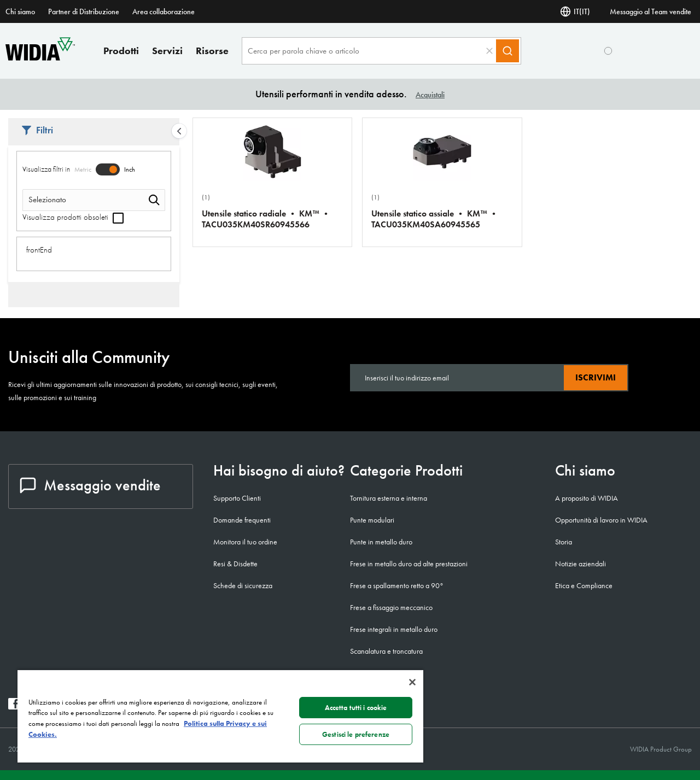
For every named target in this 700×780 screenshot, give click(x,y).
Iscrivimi (596, 377)
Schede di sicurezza (243, 585)
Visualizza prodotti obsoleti (73, 217)
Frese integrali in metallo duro (394, 629)
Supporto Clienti (237, 498)
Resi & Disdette (235, 564)
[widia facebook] (14, 706)
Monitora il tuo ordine (245, 542)
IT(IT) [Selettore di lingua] (575, 11)
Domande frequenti (242, 520)
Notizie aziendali (581, 564)
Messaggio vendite (90, 485)
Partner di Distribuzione (84, 11)
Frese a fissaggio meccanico (391, 607)
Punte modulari (372, 520)
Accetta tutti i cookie (356, 708)
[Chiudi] (412, 682)
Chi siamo (20, 11)
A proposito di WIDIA (587, 498)
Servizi (167, 51)
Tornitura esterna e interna (389, 498)
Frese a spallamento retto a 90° (397, 585)
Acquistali (430, 95)
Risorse (212, 51)
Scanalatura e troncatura (386, 651)
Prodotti (121, 51)
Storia (564, 542)
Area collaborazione (164, 11)
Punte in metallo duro (381, 542)
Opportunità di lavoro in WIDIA (601, 520)
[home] (40, 58)
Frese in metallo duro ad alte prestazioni (409, 564)
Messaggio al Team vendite (651, 11)
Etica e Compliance (584, 585)
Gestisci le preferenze (356, 734)
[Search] (507, 51)
